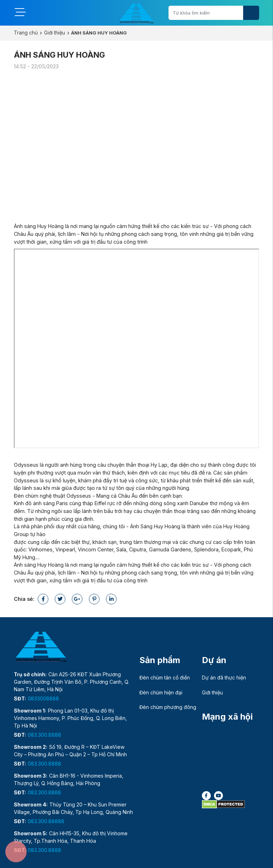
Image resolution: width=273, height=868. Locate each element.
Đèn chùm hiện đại (161, 692)
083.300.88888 (46, 821)
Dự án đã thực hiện (224, 678)
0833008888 (43, 698)
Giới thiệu (55, 33)
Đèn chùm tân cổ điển (165, 678)
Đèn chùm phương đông (168, 707)
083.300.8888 (44, 735)
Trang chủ (26, 33)
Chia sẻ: (24, 599)
